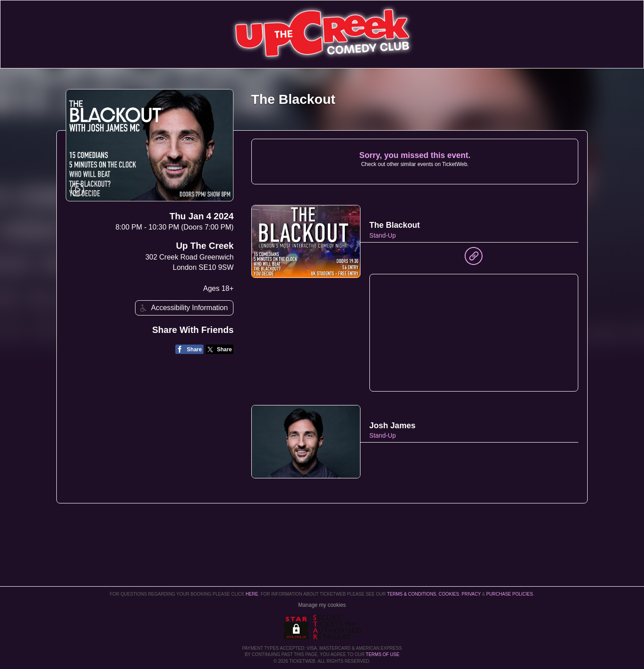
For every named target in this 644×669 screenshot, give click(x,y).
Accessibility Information (183, 308)
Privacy (471, 594)
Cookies (449, 594)
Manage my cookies (322, 605)
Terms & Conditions (411, 594)
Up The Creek (205, 246)
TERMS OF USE (383, 654)
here (252, 594)
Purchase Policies (509, 594)
